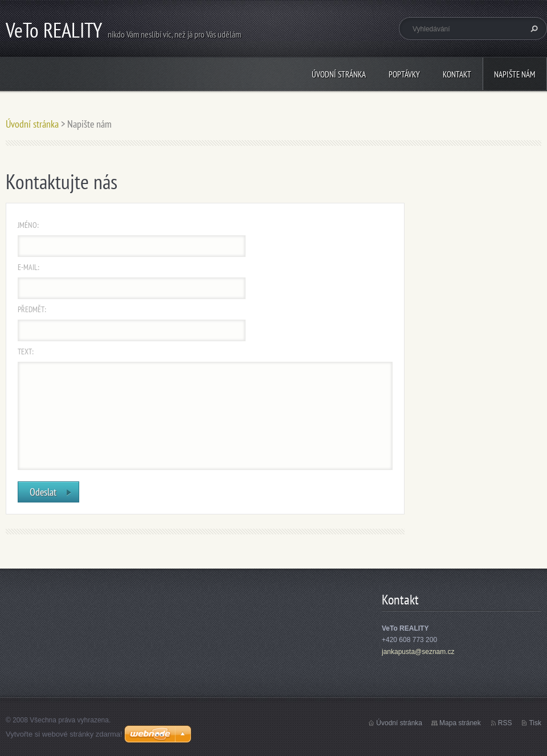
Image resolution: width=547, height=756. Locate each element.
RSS (505, 723)
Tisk (535, 723)
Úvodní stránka (339, 74)
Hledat (533, 28)
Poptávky (404, 74)
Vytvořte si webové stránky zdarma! (64, 734)
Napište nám (515, 74)
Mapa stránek (460, 723)
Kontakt (457, 74)
